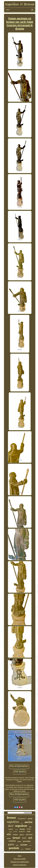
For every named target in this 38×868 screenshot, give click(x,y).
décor (22, 823)
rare (30, 845)
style (30, 838)
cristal (16, 829)
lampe (15, 834)
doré (11, 826)
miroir (19, 841)
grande (30, 819)
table (17, 845)
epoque (9, 838)
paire (11, 844)
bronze (11, 818)
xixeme (22, 829)
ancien (28, 822)
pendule (14, 848)
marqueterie (22, 819)
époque (16, 838)
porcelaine (27, 841)
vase (30, 827)
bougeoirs (22, 831)
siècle (29, 829)
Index (20, 856)
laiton (16, 831)
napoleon (21, 826)
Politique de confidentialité (20, 862)
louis (24, 838)
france (22, 835)
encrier (10, 832)
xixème (24, 845)
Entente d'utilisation (20, 865)
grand (22, 849)
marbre (12, 841)
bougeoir (28, 849)
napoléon (13, 822)
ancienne (29, 834)
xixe (9, 834)
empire (11, 829)
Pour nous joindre (20, 859)
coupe (29, 831)
